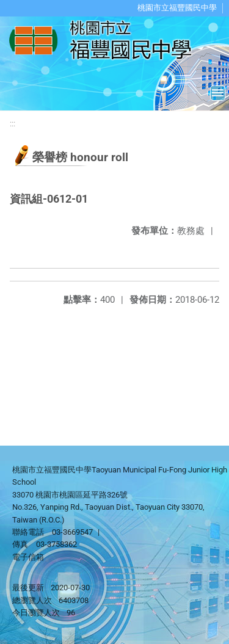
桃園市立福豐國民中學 (177, 8)
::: (13, 124)
